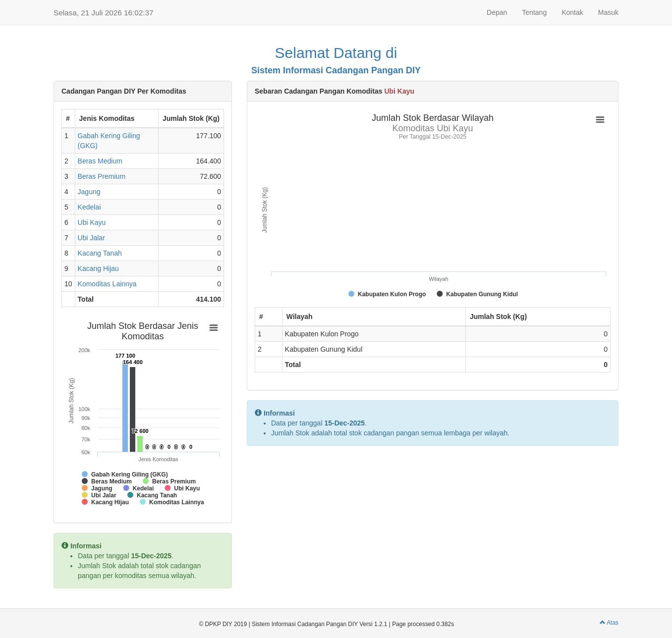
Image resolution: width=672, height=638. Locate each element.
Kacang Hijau (98, 268)
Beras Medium (100, 161)
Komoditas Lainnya (107, 284)
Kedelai (89, 207)
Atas (609, 623)
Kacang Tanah (100, 253)
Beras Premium (102, 176)
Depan (497, 12)
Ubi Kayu (92, 222)
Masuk (608, 12)
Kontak (572, 12)
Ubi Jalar (91, 238)
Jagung (89, 192)
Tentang (534, 12)
